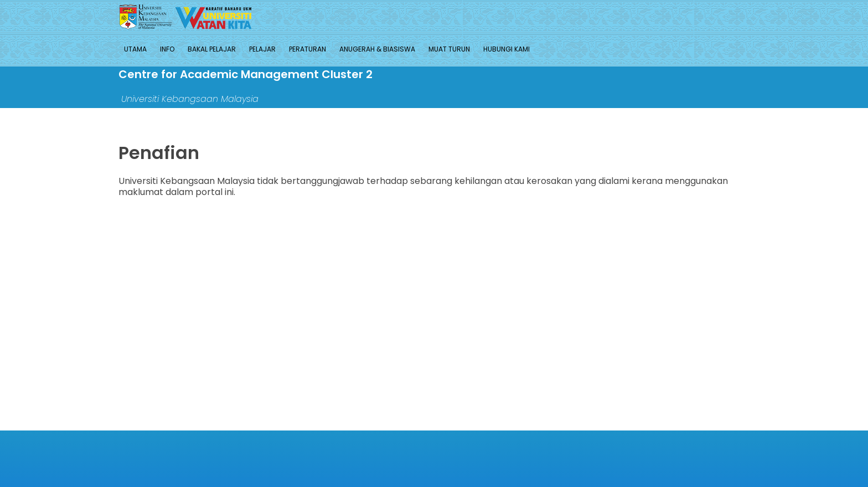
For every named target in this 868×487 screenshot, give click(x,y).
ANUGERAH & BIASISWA (377, 49)
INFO (167, 49)
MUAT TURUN (449, 49)
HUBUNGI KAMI (507, 49)
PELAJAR (262, 49)
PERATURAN (308, 49)
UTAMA (135, 49)
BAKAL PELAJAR (212, 49)
